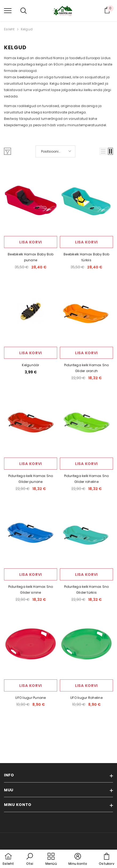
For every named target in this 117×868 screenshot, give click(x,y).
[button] (103, 151)
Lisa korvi (31, 242)
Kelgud (27, 29)
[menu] (8, 10)
